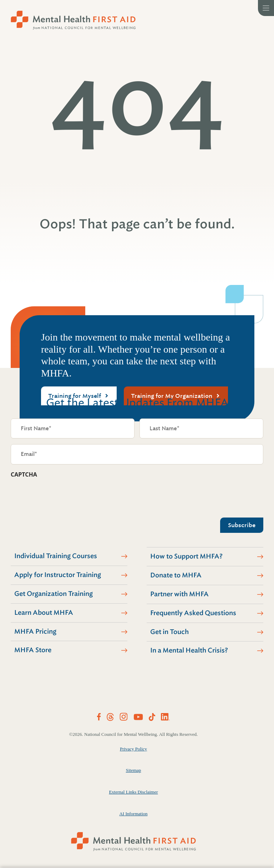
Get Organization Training (54, 594)
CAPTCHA (24, 474)
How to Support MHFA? (186, 556)
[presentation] (65, 496)
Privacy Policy (133, 749)
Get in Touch (169, 632)
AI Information (133, 814)
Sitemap (134, 770)
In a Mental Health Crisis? (189, 650)
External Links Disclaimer (133, 792)
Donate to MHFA (176, 575)
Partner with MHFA (179, 594)
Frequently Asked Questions (193, 613)
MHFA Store (33, 650)
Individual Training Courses (56, 556)
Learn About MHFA (44, 613)
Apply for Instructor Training (58, 575)
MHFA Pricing (35, 631)
